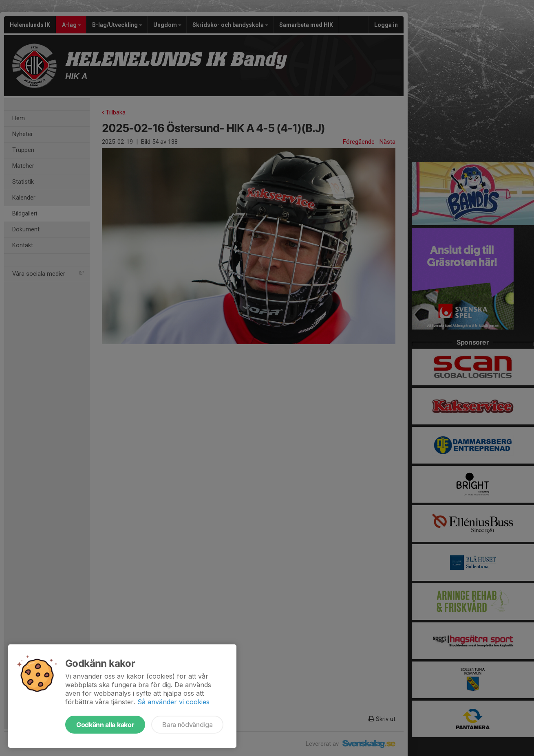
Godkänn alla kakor (105, 725)
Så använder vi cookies (173, 702)
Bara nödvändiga (187, 725)
